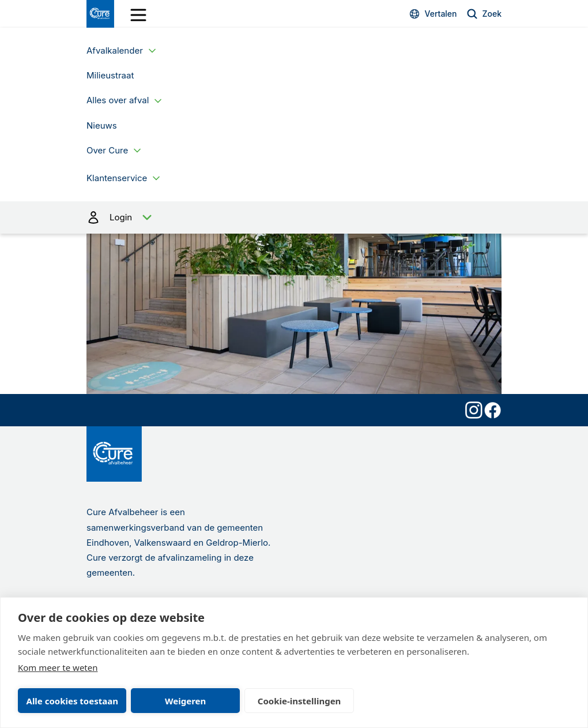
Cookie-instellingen (299, 701)
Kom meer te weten (58, 667)
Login (294, 217)
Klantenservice (117, 178)
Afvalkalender (115, 50)
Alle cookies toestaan (72, 701)
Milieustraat (110, 75)
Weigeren (185, 701)
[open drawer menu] (138, 15)
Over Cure (107, 150)
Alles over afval (118, 100)
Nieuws (102, 125)
